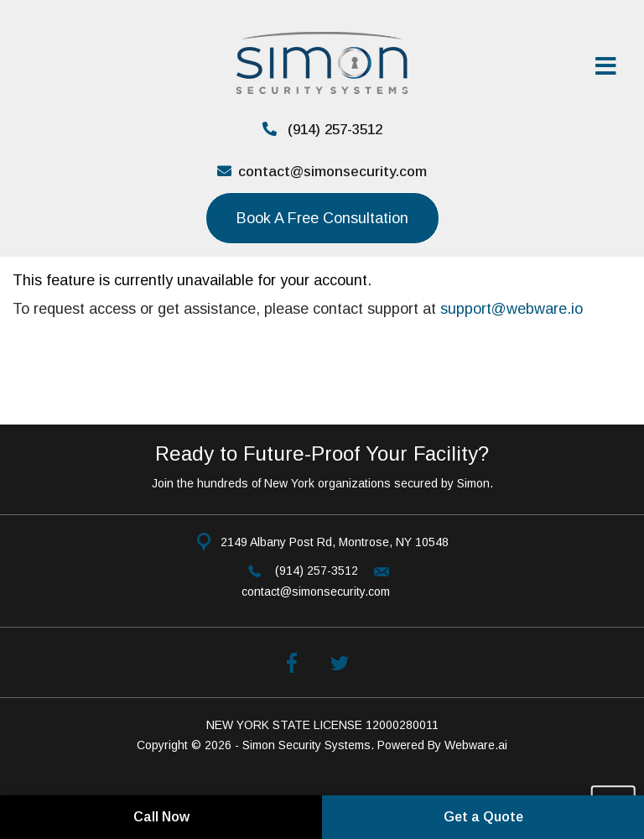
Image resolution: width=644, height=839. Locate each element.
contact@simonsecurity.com (322, 172)
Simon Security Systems (306, 745)
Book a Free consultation (322, 218)
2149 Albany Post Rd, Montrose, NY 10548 (335, 542)
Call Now (161, 817)
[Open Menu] (609, 67)
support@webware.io (512, 309)
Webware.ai (476, 745)
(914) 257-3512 (322, 130)
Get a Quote (483, 817)
